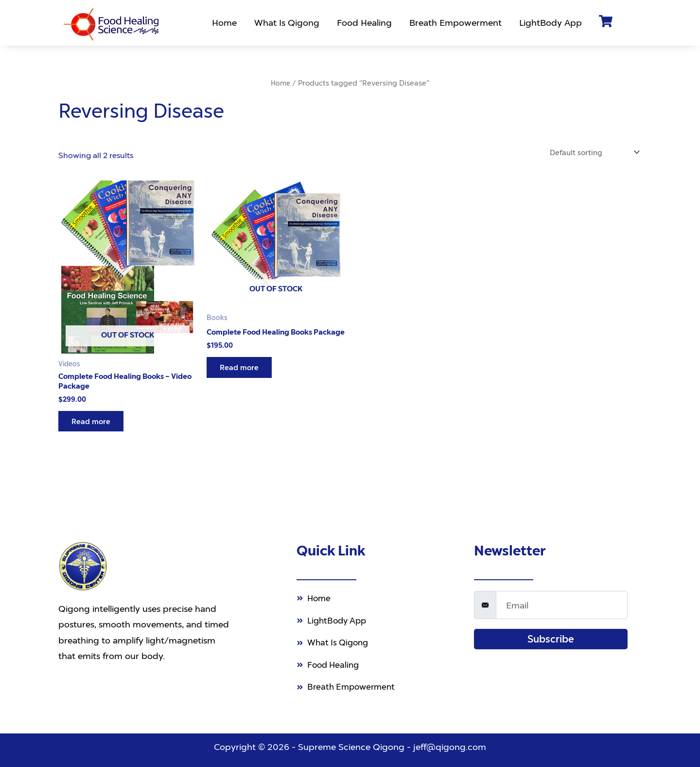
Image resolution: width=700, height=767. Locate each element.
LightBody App (552, 23)
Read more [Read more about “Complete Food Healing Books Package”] (241, 378)
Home (226, 23)
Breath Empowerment (457, 23)
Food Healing (366, 23)
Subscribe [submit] (551, 635)
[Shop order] (592, 153)
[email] (562, 601)
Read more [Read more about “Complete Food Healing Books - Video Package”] (93, 424)
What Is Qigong (288, 23)
